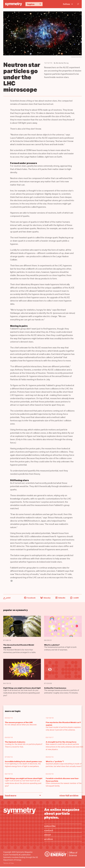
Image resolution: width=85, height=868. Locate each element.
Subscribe (50, 826)
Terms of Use (8, 863)
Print (8, 598)
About (48, 835)
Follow (66, 4)
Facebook (30, 598)
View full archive (69, 795)
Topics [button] (35, 4)
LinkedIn (60, 598)
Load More (11, 795)
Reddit (74, 598)
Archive (48, 839)
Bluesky (45, 598)
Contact (49, 830)
